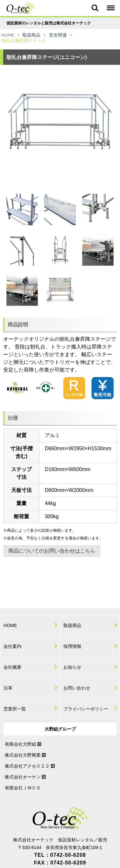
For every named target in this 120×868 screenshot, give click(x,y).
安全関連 (58, 35)
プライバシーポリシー (86, 709)
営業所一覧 (15, 709)
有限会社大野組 (23, 744)
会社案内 (12, 646)
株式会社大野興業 (25, 755)
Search (95, 8)
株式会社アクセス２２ (30, 766)
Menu (110, 5)
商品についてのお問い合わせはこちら (52, 551)
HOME (8, 35)
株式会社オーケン (25, 777)
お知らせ (72, 667)
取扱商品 (31, 35)
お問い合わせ (77, 688)
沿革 (8, 688)
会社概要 (12, 667)
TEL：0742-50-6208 (60, 855)
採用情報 (72, 646)
